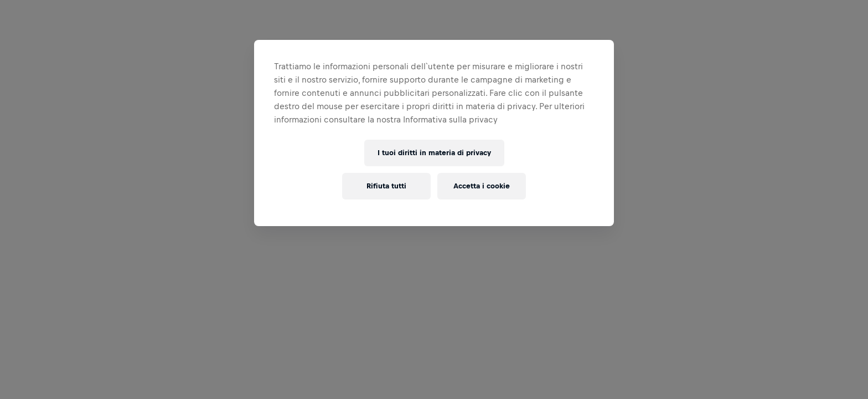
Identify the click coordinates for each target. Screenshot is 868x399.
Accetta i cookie (482, 186)
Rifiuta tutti (386, 186)
